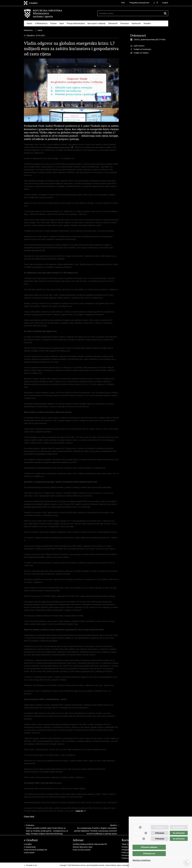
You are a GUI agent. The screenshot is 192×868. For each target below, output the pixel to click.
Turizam (53, 23)
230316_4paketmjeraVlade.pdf (146, 40)
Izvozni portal (29, 853)
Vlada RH (79, 811)
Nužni (135, 832)
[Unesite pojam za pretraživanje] (130, 13)
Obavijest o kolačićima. (142, 860)
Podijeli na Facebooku (141, 49)
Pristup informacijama (76, 23)
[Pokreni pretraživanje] (165, 13)
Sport (62, 23)
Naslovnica (28, 30)
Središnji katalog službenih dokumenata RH (90, 844)
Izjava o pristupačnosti (124, 865)
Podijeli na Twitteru (139, 53)
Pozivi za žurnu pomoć (82, 850)
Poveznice (125, 23)
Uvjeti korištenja (111, 865)
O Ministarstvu (41, 23)
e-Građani (28, 844)
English (165, 3)
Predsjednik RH (128, 850)
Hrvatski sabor (127, 847)
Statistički (137, 844)
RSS (123, 3)
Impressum (136, 23)
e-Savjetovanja (30, 847)
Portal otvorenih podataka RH (36, 850)
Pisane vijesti (29, 816)
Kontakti (147, 23)
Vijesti (29, 23)
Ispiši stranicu (137, 46)
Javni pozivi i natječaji (97, 23)
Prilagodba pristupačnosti (139, 3)
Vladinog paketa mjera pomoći (58, 147)
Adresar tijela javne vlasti (83, 847)
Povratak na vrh (32, 865)
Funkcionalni (138, 838)
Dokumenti (113, 23)
